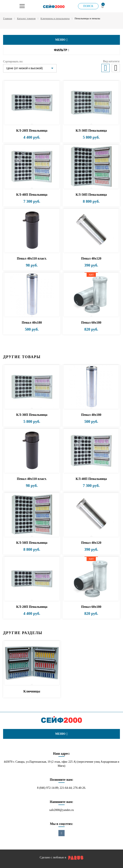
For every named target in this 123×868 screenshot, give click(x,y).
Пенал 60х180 (91, 322)
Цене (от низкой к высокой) (25, 68)
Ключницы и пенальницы (55, 18)
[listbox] (30, 68)
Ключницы (32, 691)
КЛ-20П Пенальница (32, 130)
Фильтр (61, 50)
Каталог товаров (26, 18)
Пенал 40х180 (32, 322)
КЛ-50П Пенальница (91, 195)
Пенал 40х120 (91, 258)
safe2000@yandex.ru (61, 810)
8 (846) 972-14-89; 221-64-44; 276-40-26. (61, 788)
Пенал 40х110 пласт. (32, 258)
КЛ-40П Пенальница (32, 195)
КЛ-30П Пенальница (91, 130)
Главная (8, 18)
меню (62, 40)
